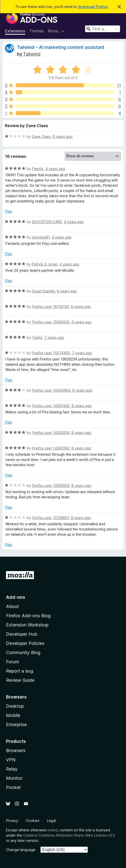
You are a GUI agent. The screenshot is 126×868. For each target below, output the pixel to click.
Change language (21, 850)
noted (53, 830)
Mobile (13, 715)
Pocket (13, 787)
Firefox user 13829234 (51, 485)
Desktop (15, 706)
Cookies (33, 821)
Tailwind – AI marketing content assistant (61, 47)
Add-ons (16, 597)
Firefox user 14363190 (51, 448)
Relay (12, 769)
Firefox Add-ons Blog (28, 616)
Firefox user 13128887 (50, 518)
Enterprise (16, 725)
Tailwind (32, 54)
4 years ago (55, 169)
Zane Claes (41, 136)
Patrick (38, 169)
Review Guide (20, 680)
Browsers (16, 750)
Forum (12, 662)
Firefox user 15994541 (51, 322)
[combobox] (103, 29)
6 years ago (63, 136)
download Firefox (93, 7)
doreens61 (41, 237)
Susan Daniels (43, 291)
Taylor (37, 337)
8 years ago (82, 390)
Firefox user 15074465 (51, 353)
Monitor (14, 778)
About (12, 606)
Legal (51, 821)
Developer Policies (25, 643)
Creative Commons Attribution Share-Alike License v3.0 (69, 835)
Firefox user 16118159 (50, 306)
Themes (37, 31)
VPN (11, 760)
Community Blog (23, 652)
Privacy (12, 821)
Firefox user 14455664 (51, 390)
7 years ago (54, 337)
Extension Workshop (27, 625)
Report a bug (20, 671)
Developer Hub (22, 634)
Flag (8, 211)
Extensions (15, 31)
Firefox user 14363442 (51, 406)
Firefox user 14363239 (51, 433)
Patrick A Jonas (45, 264)
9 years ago (81, 518)
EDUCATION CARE (47, 222)
